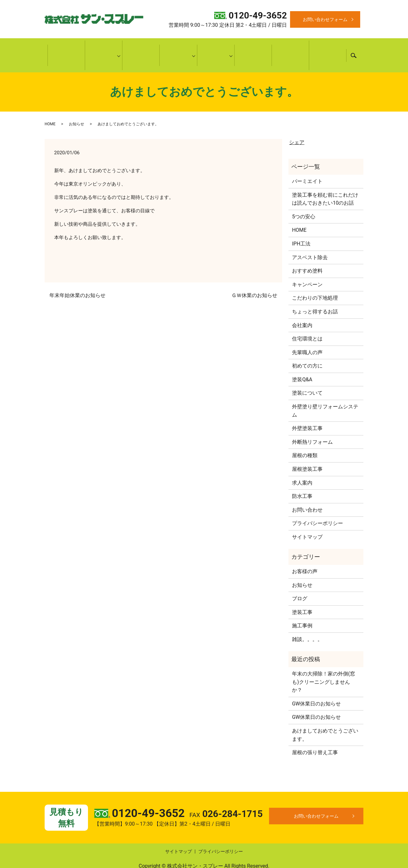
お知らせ (76, 107)
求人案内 (302, 466)
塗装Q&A (302, 363)
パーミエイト (307, 164)
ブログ (300, 582)
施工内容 (178, 47)
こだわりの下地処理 (315, 281)
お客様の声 (290, 47)
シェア (297, 125)
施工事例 (253, 47)
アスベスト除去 (310, 240)
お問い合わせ (307, 493)
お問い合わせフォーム (325, 19)
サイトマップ (307, 520)
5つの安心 (304, 200)
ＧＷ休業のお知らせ (254, 278)
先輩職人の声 (307, 336)
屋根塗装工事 (307, 452)
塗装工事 (302, 595)
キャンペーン (328, 47)
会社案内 (302, 308)
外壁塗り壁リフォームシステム (325, 394)
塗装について (307, 376)
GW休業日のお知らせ (316, 687)
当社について (104, 47)
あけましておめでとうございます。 (325, 718)
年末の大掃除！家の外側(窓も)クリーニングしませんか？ (323, 665)
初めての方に (141, 47)
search (353, 47)
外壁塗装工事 (307, 411)
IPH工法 (301, 227)
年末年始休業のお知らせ (77, 278)
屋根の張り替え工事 (315, 736)
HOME (66, 47)
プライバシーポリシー (317, 506)
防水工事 (302, 479)
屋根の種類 (305, 438)
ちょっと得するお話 (315, 295)
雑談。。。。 (307, 622)
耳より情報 (216, 47)
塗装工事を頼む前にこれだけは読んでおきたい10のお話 (325, 182)
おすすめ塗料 (307, 254)
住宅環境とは (307, 322)
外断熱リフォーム (312, 425)
